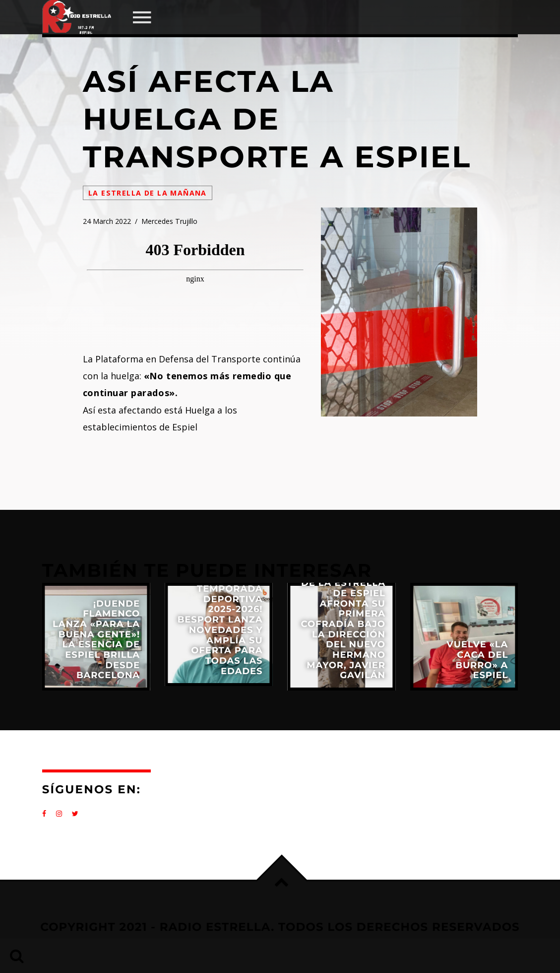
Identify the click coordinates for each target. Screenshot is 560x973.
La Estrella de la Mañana (148, 193)
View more (96, 637)
